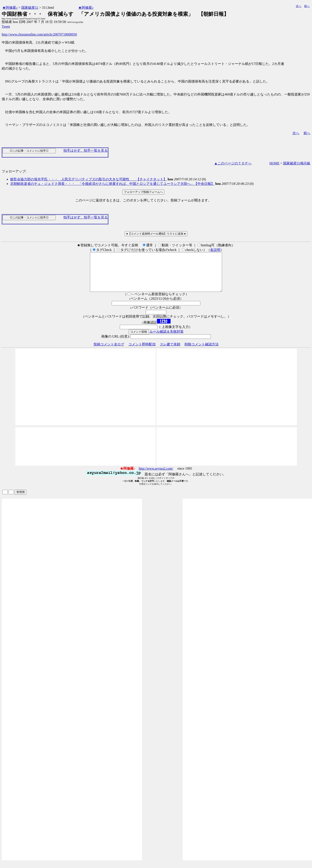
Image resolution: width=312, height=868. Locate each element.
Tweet (6, 26)
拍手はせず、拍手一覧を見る (85, 150)
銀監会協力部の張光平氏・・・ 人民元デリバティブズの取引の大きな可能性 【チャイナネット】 (88, 179)
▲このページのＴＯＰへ (233, 163)
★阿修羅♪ (10, 8)
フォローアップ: (14, 171)
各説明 (215, 250)
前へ (307, 6)
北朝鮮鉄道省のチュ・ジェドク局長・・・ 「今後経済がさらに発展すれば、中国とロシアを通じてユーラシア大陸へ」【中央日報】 (112, 184)
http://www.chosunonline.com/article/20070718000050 (39, 34)
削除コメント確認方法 (202, 352)
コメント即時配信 (142, 352)
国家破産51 (30, 8)
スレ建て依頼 (170, 352)
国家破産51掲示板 (297, 163)
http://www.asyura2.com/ (156, 476)
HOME (274, 163)
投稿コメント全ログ (109, 352)
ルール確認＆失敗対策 (167, 339)
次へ (299, 6)
